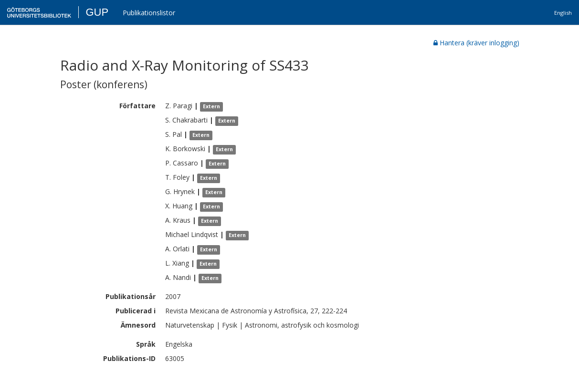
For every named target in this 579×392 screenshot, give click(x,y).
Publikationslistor (149, 13)
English (563, 13)
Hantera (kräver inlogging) (476, 43)
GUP (97, 12)
